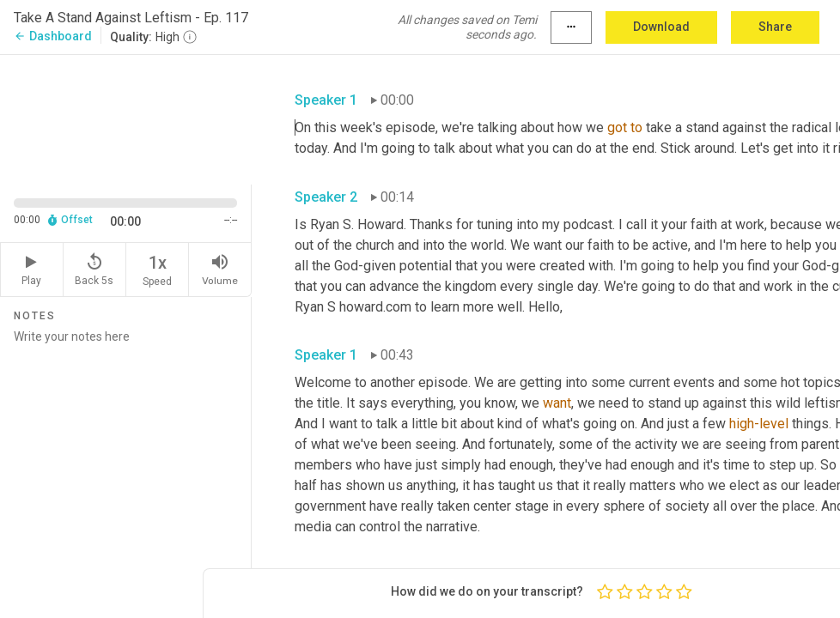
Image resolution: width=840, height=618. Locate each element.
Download (661, 27)
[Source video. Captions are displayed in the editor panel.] (126, 118)
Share (775, 27)
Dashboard (53, 36)
